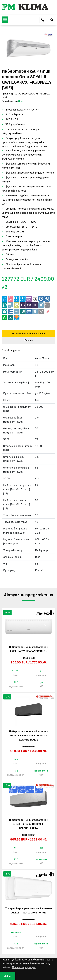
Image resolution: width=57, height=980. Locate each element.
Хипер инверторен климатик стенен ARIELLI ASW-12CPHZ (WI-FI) (28, 911)
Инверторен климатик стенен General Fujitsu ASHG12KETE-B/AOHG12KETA (29, 824)
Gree (21, 101)
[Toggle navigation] (5, 20)
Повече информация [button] (24, 967)
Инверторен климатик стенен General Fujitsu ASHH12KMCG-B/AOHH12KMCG (29, 736)
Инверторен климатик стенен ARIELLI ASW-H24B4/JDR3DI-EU (29, 649)
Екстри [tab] (29, 340)
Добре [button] (8, 976)
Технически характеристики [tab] (28, 334)
